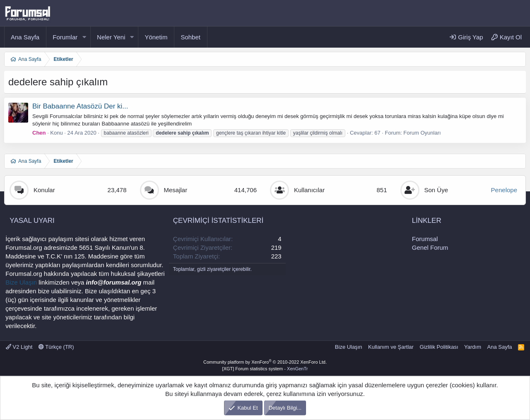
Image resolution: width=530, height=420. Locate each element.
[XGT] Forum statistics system (265, 369)
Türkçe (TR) (56, 347)
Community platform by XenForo (265, 362)
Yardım (473, 347)
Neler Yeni (111, 37)
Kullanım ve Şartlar (391, 347)
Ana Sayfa (25, 37)
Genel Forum (430, 247)
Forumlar (65, 37)
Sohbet (190, 37)
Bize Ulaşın (21, 282)
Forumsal (425, 239)
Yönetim (156, 37)
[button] (84, 37)
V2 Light (19, 347)
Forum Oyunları (422, 133)
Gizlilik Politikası (439, 347)
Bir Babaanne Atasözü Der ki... (80, 106)
